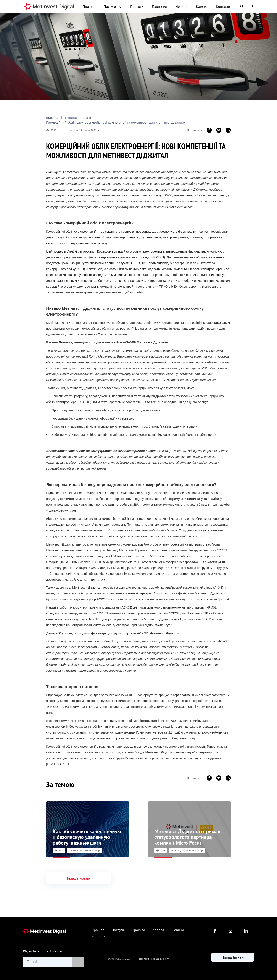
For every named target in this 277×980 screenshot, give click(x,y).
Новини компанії (78, 118)
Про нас (89, 6)
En (254, 6)
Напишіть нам (233, 958)
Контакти (223, 6)
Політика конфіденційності (154, 959)
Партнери (159, 6)
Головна (52, 118)
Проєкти (137, 6)
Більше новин (79, 876)
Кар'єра (202, 6)
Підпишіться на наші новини (43, 949)
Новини (181, 6)
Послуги (113, 6)
